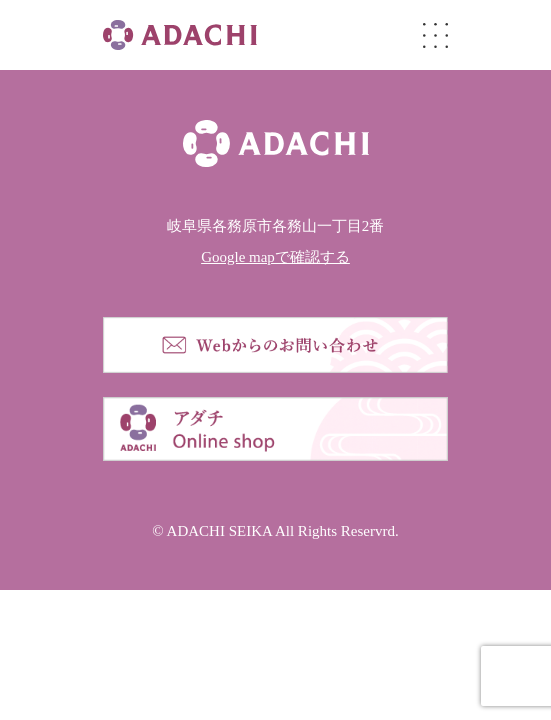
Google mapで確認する (275, 257)
